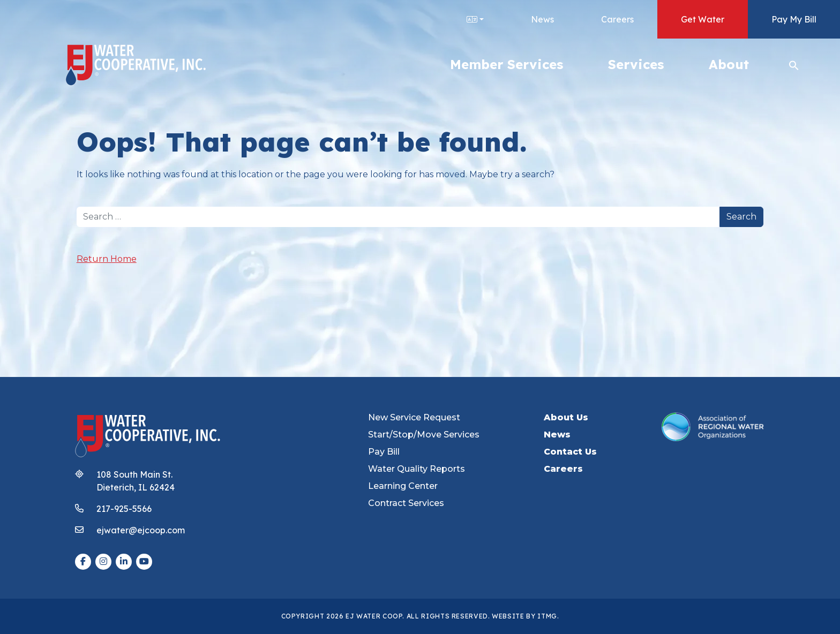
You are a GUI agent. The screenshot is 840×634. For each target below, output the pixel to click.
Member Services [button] (507, 64)
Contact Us (570, 452)
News (542, 19)
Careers (617, 19)
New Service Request (414, 417)
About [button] (729, 64)
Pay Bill (384, 452)
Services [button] (636, 64)
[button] (794, 64)
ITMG (547, 616)
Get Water (703, 19)
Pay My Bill (794, 19)
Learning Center (403, 486)
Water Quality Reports (417, 469)
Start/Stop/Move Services (424, 435)
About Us (566, 417)
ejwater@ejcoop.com (141, 530)
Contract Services (406, 503)
